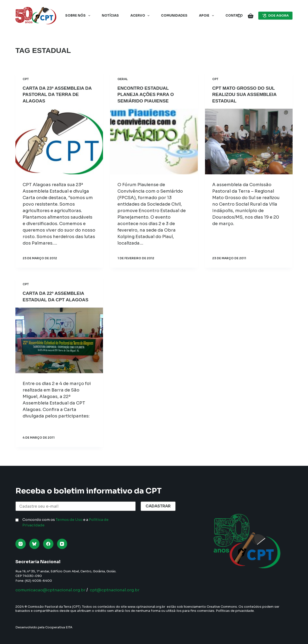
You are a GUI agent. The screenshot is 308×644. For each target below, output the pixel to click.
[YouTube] (62, 544)
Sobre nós (79, 16)
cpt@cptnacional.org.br (123, 590)
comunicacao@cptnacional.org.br (54, 590)
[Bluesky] (35, 544)
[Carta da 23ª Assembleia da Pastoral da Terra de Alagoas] (59, 141)
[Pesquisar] (239, 16)
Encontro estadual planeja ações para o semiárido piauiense (148, 94)
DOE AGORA (276, 16)
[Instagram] (21, 544)
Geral (123, 79)
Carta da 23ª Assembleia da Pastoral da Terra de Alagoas (57, 94)
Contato (234, 16)
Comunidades (174, 16)
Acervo (141, 16)
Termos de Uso (69, 520)
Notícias (110, 16)
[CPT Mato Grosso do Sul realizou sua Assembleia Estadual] (249, 141)
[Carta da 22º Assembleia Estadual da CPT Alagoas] (59, 340)
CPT (26, 79)
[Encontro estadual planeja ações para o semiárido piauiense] (154, 141)
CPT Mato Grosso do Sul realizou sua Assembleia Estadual (246, 94)
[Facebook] (48, 544)
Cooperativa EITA (59, 627)
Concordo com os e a (65, 522)
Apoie (207, 16)
